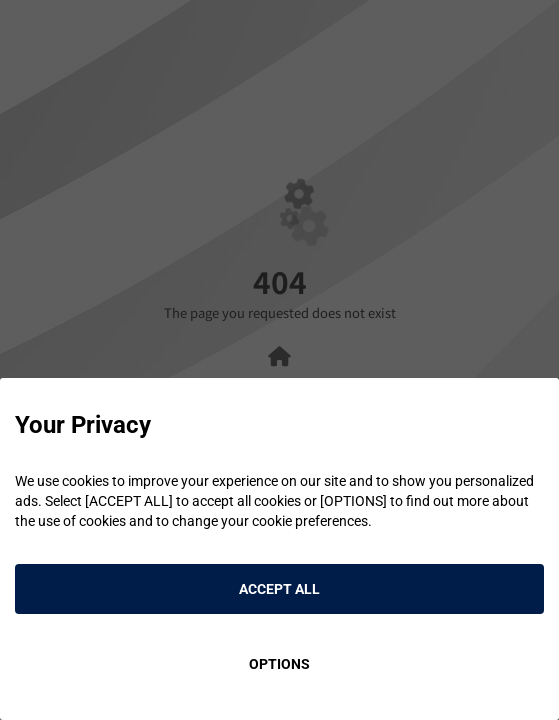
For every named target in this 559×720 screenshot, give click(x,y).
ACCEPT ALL (279, 589)
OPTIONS (279, 664)
